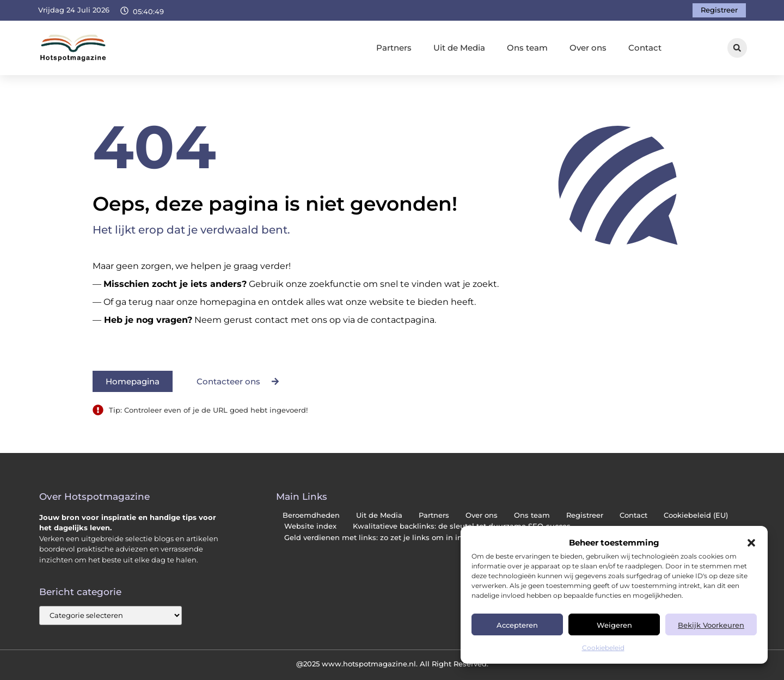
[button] (751, 543)
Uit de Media (459, 48)
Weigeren (614, 625)
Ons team (527, 48)
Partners (394, 48)
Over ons (588, 48)
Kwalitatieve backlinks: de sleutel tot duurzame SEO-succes (462, 526)
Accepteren (517, 625)
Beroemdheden (311, 515)
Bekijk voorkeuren (711, 625)
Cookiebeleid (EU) (696, 515)
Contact (645, 48)
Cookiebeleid (603, 648)
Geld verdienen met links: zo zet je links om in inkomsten (389, 538)
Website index (310, 526)
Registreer (585, 515)
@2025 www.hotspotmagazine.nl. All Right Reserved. (392, 664)
